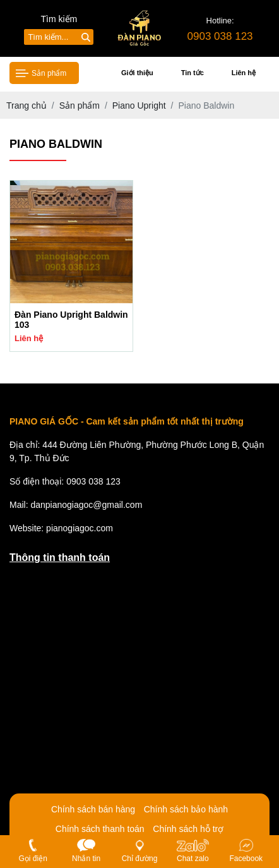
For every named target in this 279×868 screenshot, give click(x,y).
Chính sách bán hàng (93, 809)
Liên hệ (244, 73)
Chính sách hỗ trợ (188, 829)
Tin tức (193, 73)
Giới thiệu (137, 73)
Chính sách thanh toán (100, 829)
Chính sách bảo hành (186, 809)
